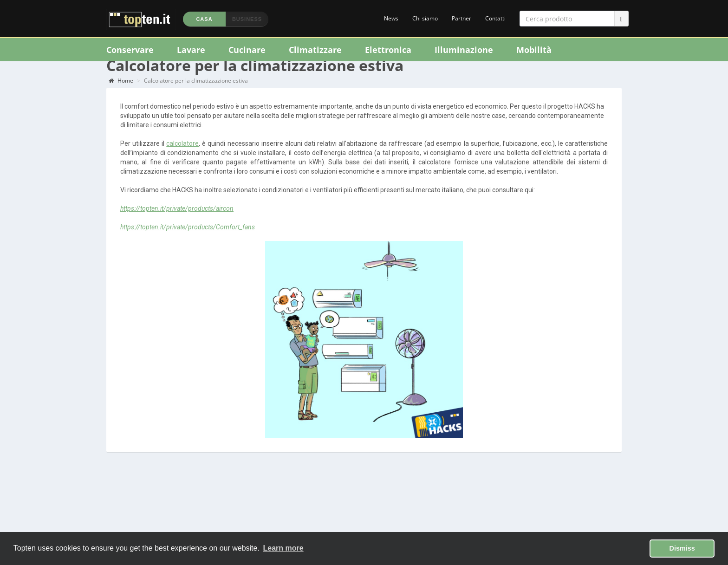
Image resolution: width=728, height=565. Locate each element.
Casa (204, 19)
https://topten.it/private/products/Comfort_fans (188, 238)
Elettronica (388, 50)
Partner (461, 18)
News (391, 18)
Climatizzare (315, 50)
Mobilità (534, 50)
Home (121, 92)
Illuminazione (464, 50)
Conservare (130, 50)
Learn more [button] (283, 548)
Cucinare (247, 50)
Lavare (191, 50)
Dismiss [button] (682, 548)
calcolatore (182, 155)
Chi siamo (425, 18)
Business (247, 19)
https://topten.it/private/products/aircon (177, 220)
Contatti (495, 18)
